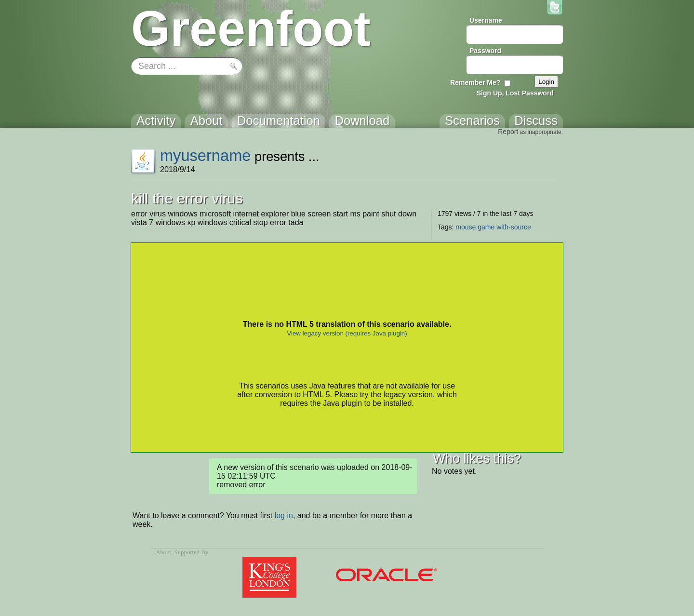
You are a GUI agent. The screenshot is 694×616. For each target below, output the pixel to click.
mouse (466, 227)
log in (284, 516)
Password (485, 51)
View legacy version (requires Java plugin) (347, 333)
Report (508, 132)
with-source (514, 227)
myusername (206, 155)
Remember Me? (475, 82)
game (486, 227)
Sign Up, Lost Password (515, 93)
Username (486, 20)
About (163, 552)
